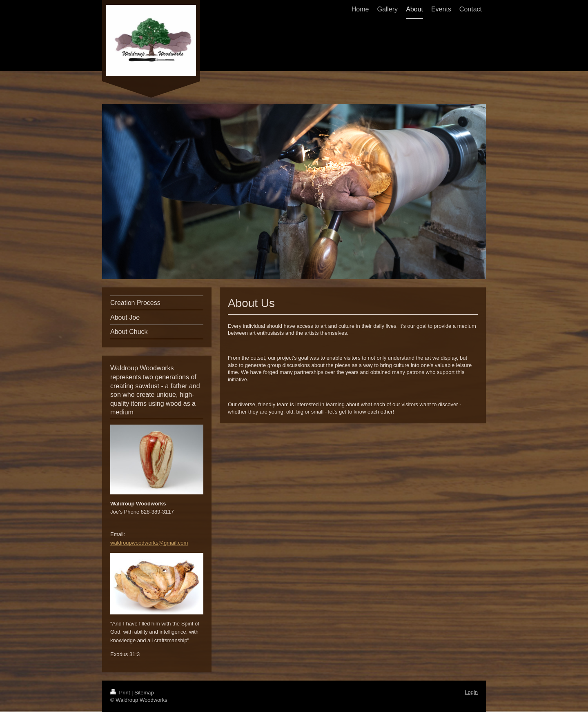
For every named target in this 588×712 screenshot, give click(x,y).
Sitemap (144, 693)
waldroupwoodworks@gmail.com (149, 543)
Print (121, 693)
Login (471, 692)
